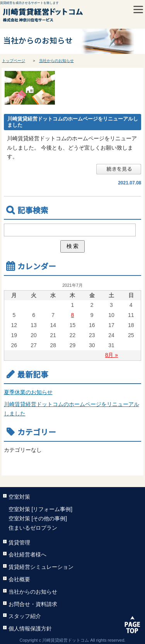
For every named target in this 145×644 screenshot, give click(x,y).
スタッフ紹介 (25, 616)
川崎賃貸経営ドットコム (60, 16)
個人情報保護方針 (30, 629)
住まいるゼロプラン (33, 528)
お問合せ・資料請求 (33, 604)
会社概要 (19, 579)
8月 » (112, 355)
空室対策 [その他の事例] (38, 518)
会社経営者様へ (27, 554)
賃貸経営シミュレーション (41, 567)
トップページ (14, 61)
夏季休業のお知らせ (28, 392)
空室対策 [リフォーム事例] (41, 509)
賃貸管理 (19, 542)
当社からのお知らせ (56, 61)
